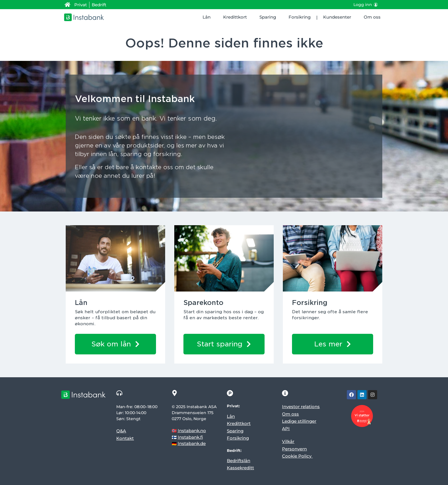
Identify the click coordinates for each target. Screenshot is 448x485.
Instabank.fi (190, 437)
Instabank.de (192, 443)
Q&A (121, 431)
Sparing (268, 17)
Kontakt (125, 438)
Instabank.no (192, 431)
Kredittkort (235, 17)
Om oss (372, 17)
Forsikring (300, 17)
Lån (207, 17)
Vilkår (288, 441)
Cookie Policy (297, 456)
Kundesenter (337, 17)
